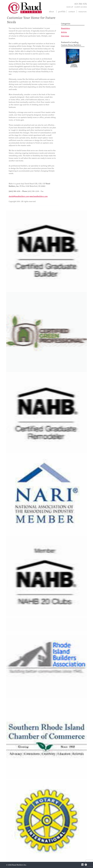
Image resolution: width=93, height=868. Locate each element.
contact (72, 12)
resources (82, 12)
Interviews (65, 36)
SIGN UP (70, 7)
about (51, 12)
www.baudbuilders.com (38, 196)
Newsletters (66, 28)
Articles (64, 32)
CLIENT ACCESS (81, 7)
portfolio (62, 12)
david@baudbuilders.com (19, 196)
